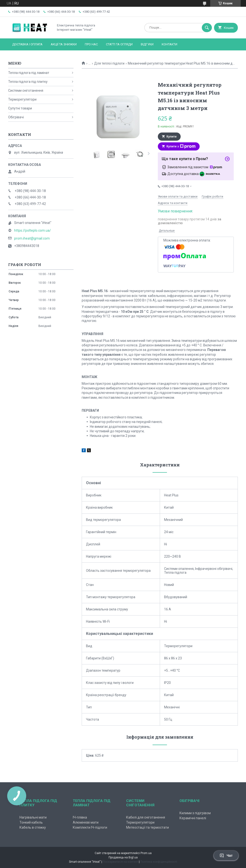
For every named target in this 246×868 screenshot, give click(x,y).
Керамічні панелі (193, 818)
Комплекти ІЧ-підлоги (90, 827)
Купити (172, 137)
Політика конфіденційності (159, 862)
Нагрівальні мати (33, 817)
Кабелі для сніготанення (146, 817)
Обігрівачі (16, 117)
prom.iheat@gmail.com (32, 238)
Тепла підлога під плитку (28, 82)
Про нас (91, 44)
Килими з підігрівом (195, 813)
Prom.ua (146, 853)
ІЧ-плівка (80, 817)
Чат (226, 856)
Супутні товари (20, 108)
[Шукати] (207, 28)
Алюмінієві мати (86, 822)
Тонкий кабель (31, 822)
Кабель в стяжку (33, 827)
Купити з (181, 146)
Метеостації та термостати (148, 827)
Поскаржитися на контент (120, 862)
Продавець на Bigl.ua (123, 857)
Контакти (169, 44)
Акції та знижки (64, 44)
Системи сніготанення (26, 90)
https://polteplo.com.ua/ (33, 230)
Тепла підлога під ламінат (29, 73)
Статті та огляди (119, 44)
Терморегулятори (22, 99)
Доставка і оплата (27, 44)
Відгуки (147, 44)
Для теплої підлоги (109, 63)
